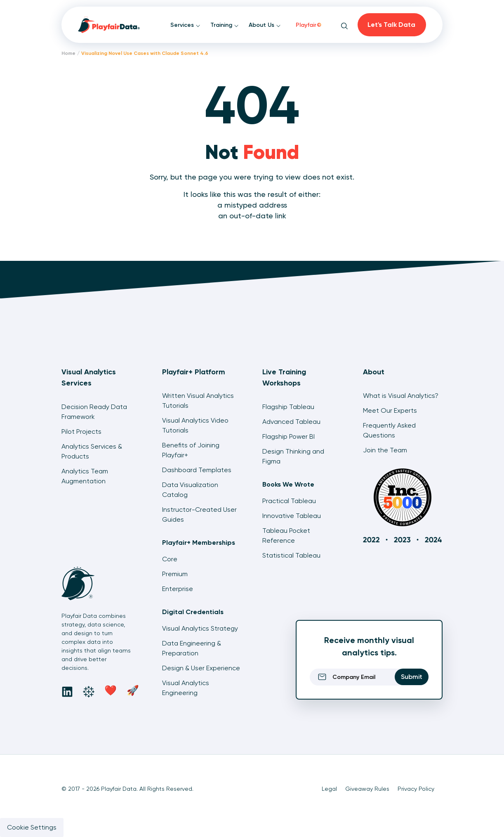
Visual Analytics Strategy (200, 628)
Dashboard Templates (197, 470)
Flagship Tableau (288, 407)
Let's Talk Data (391, 25)
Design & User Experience (201, 668)
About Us (265, 25)
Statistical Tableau (291, 555)
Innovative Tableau (292, 516)
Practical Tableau (289, 501)
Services (185, 25)
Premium (175, 574)
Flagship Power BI (289, 436)
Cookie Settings (32, 827)
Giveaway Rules (367, 789)
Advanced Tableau (291, 422)
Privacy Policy (416, 789)
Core (170, 559)
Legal (329, 789)
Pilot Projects (81, 432)
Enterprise (178, 589)
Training (225, 25)
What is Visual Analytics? (401, 396)
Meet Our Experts (390, 410)
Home (68, 53)
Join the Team (385, 450)
